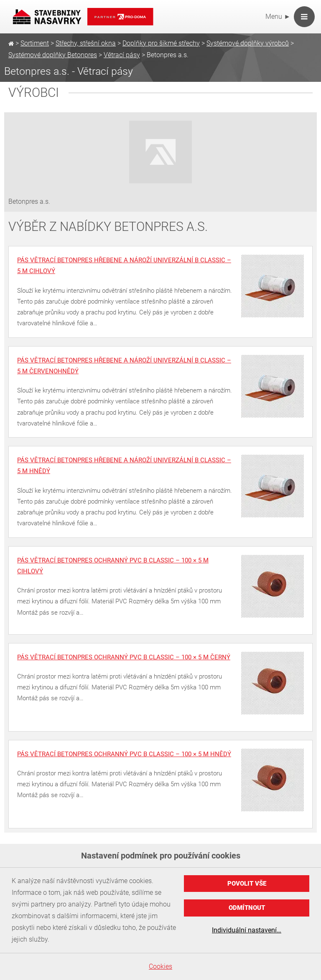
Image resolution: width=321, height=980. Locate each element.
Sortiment (35, 43)
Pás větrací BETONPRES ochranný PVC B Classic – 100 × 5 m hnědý (124, 754)
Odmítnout (247, 908)
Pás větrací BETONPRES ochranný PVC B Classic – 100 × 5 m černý (124, 657)
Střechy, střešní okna (86, 43)
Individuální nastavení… (247, 930)
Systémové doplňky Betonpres (53, 55)
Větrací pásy (122, 55)
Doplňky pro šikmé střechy (161, 43)
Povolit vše (247, 884)
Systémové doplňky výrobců (248, 43)
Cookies (160, 966)
